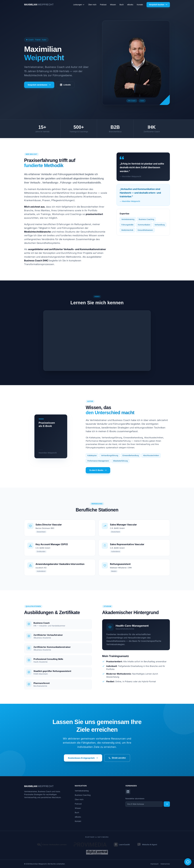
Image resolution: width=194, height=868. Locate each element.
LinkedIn (65, 85)
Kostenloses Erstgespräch (83, 758)
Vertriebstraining (82, 791)
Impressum (155, 864)
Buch (122, 5)
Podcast (103, 5)
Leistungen (79, 5)
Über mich (92, 5)
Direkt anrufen (117, 758)
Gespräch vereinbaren (39, 85)
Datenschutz (165, 864)
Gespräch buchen (158, 5)
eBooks (130, 5)
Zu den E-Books (98, 470)
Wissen (113, 5)
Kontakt (140, 5)
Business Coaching (83, 795)
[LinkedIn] (128, 792)
